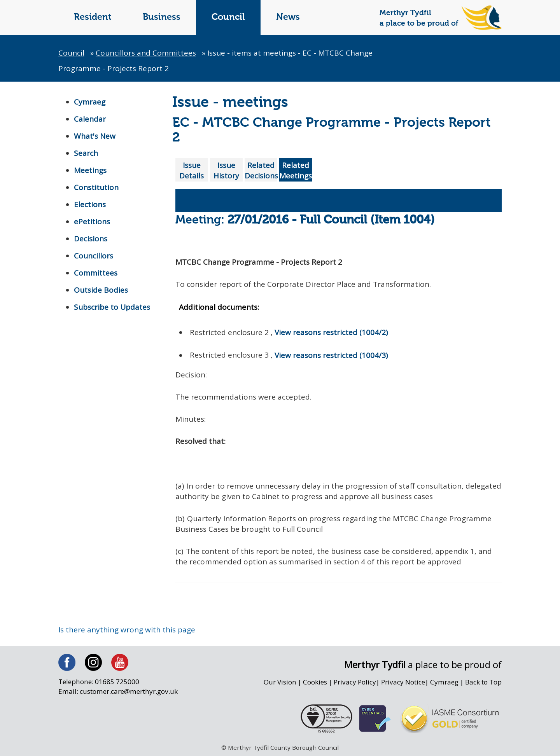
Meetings (90, 170)
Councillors (94, 256)
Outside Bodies (101, 290)
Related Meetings (296, 170)
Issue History (226, 170)
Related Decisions (261, 170)
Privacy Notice (403, 682)
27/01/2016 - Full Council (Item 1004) (331, 220)
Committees (96, 273)
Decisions (91, 239)
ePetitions (92, 222)
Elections (90, 204)
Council (228, 17)
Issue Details (192, 170)
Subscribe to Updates (112, 307)
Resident (93, 17)
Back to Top (483, 682)
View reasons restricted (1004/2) (331, 332)
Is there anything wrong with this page (127, 630)
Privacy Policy (355, 682)
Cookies (315, 682)
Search (86, 153)
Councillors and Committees (146, 53)
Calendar (90, 119)
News (288, 17)
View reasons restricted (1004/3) (331, 355)
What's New (95, 136)
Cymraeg (90, 102)
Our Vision (280, 682)
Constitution (96, 187)
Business (162, 17)
